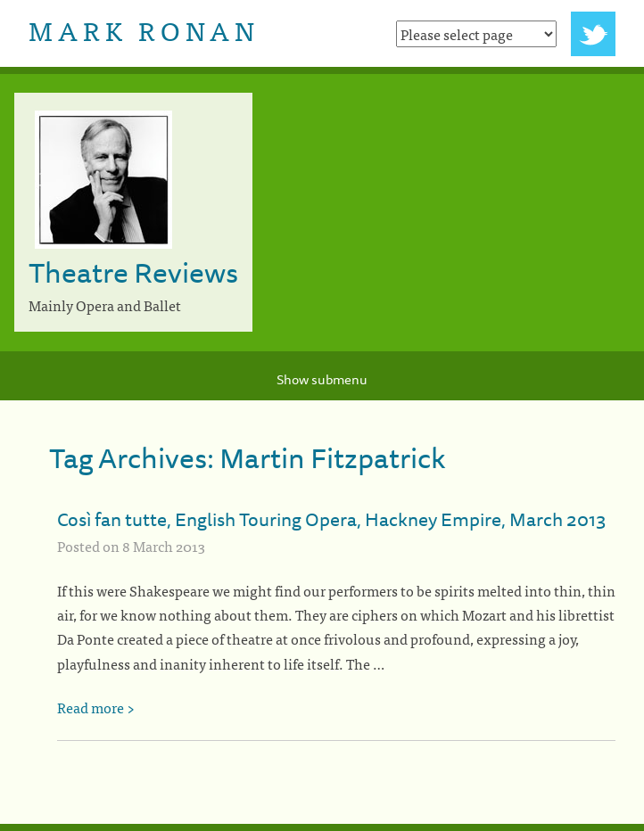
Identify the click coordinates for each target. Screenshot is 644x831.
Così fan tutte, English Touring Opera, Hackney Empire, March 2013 (331, 519)
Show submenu (322, 379)
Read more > (96, 707)
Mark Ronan (144, 29)
